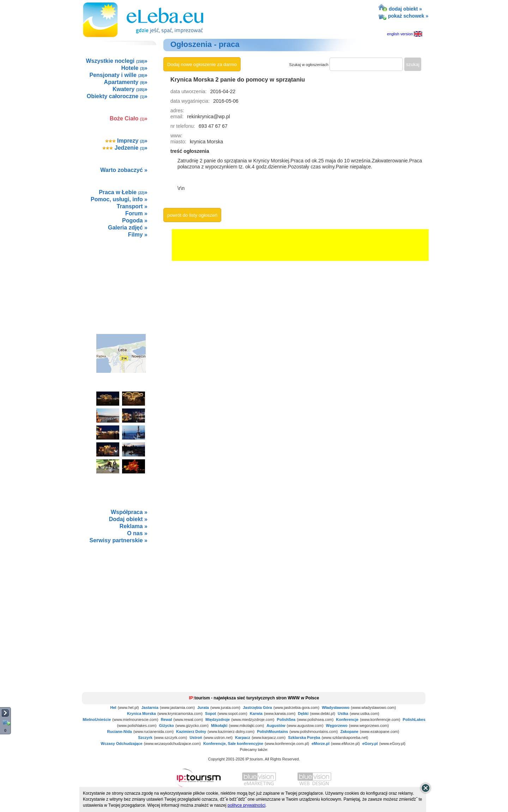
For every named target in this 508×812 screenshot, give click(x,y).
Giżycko (167, 726)
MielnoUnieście (97, 720)
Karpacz (243, 738)
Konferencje (347, 720)
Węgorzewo (337, 726)
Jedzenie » (125, 148)
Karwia (256, 714)
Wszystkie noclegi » (117, 61)
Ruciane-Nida (120, 732)
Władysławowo (335, 707)
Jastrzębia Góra (257, 707)
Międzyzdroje (217, 720)
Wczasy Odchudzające (122, 744)
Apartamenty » (126, 82)
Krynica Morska (141, 714)
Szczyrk (145, 738)
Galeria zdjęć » (128, 228)
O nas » (137, 533)
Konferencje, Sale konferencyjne (233, 744)
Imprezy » (126, 141)
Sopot (210, 714)
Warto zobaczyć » (124, 170)
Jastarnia (150, 707)
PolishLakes (414, 720)
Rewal (167, 720)
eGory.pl (370, 744)
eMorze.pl (320, 744)
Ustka (343, 714)
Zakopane (349, 732)
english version (405, 34)
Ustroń (196, 738)
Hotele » (134, 68)
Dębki (303, 714)
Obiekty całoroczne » (117, 96)
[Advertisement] (121, 278)
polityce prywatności (246, 805)
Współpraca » (129, 512)
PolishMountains (273, 732)
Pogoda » (135, 220)
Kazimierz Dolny (191, 732)
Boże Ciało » (129, 118)
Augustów (276, 726)
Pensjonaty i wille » (118, 75)
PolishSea (286, 720)
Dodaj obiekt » (128, 519)
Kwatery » (130, 89)
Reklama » (134, 526)
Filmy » (138, 235)
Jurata (203, 707)
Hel (113, 707)
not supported (121, 596)
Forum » (136, 213)
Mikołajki (219, 726)
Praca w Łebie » (123, 192)
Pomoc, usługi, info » (119, 199)
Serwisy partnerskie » (118, 540)
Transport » (132, 206)
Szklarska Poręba (304, 738)
